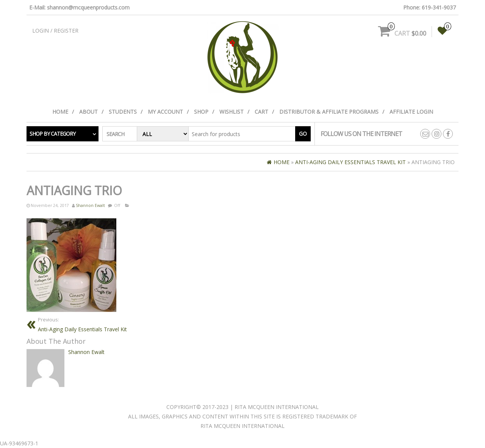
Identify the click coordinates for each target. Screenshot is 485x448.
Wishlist (232, 112)
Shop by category (52, 134)
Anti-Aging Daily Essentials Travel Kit (137, 324)
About (88, 112)
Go (303, 134)
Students (123, 112)
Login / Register (55, 31)
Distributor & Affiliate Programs (329, 112)
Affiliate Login (411, 112)
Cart (261, 112)
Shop (201, 112)
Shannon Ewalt (90, 205)
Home (60, 112)
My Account (165, 112)
